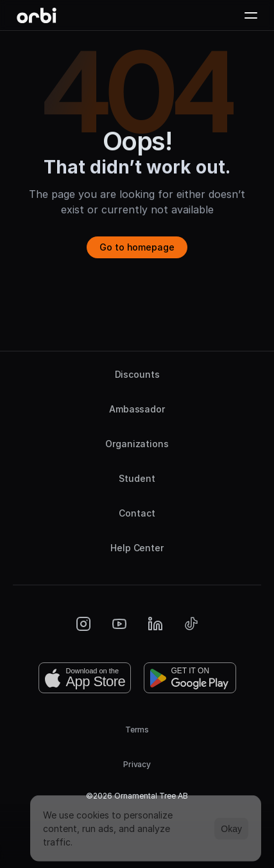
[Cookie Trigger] (137, 822)
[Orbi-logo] (37, 15)
